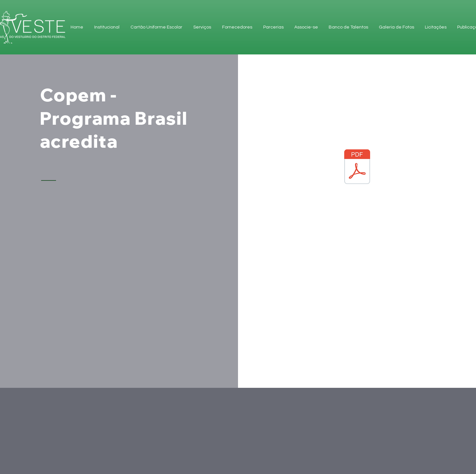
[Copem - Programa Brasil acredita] (357, 171)
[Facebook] (464, 237)
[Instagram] (464, 252)
